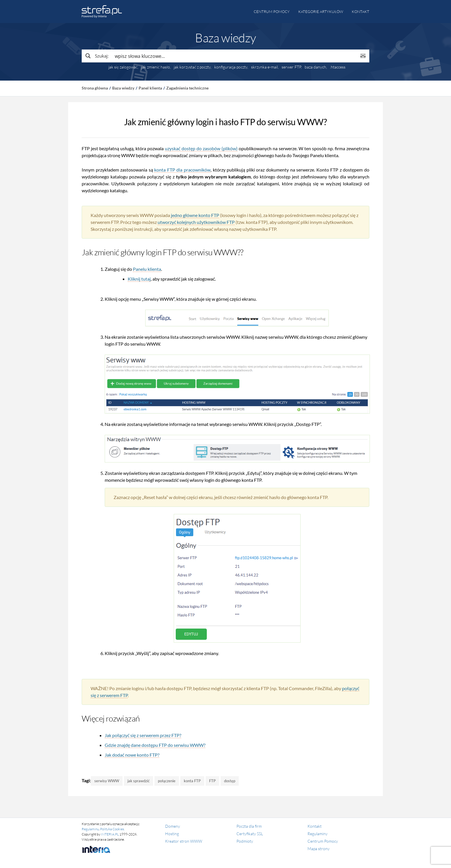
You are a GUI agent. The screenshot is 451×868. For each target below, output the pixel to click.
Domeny (173, 826)
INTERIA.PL (110, 834)
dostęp (230, 781)
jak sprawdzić (138, 781)
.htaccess (338, 67)
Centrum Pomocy (323, 841)
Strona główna (95, 88)
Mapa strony (319, 849)
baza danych (315, 67)
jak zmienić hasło (156, 67)
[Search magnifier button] (97, 56)
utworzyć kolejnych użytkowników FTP (196, 222)
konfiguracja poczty (231, 67)
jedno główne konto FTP (195, 215)
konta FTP (192, 781)
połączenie (167, 781)
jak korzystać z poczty (192, 67)
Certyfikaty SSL (250, 834)
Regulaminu (90, 829)
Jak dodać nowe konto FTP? (132, 755)
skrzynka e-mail (264, 67)
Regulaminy (318, 834)
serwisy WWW (107, 781)
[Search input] (234, 56)
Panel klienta (150, 88)
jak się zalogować (123, 67)
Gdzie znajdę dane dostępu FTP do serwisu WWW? (155, 745)
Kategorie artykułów (321, 12)
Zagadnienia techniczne (187, 88)
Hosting (172, 834)
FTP (212, 781)
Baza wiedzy (123, 88)
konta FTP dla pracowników (182, 170)
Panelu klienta (147, 269)
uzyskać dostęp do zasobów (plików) (201, 148)
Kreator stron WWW (184, 841)
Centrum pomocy (272, 12)
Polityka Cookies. (112, 829)
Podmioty (245, 841)
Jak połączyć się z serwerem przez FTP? (143, 735)
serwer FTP (291, 67)
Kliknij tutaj (139, 279)
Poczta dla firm (249, 826)
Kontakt (361, 12)
